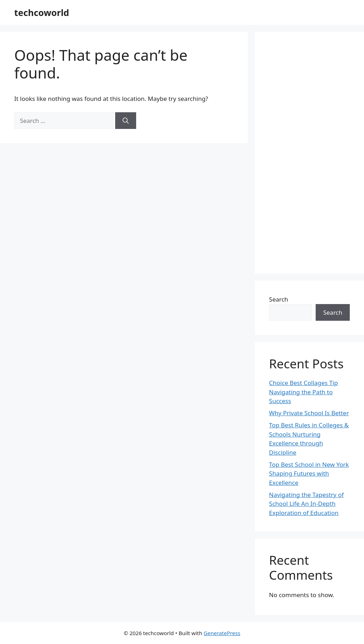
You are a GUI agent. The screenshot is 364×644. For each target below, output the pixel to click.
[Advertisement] (309, 153)
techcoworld (42, 12)
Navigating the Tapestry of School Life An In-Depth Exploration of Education (306, 504)
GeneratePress (222, 633)
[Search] (126, 121)
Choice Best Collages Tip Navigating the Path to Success (304, 392)
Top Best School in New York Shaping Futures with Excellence (309, 473)
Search (279, 299)
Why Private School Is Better (309, 413)
